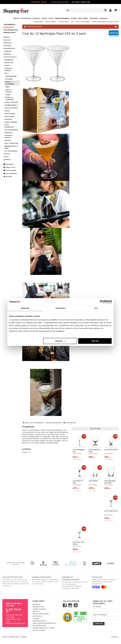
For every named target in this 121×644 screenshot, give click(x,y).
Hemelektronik (10, 49)
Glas (72, 22)
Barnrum (7, 40)
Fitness (51, 19)
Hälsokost (36, 19)
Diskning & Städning (8, 69)
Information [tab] (60, 308)
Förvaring (8, 46)
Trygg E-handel (39, 630)
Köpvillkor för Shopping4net (44, 623)
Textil (6, 157)
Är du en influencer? (41, 614)
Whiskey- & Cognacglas (9, 99)
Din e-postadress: (100, 615)
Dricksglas (9, 79)
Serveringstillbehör (11, 130)
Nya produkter (11, 30)
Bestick (7, 66)
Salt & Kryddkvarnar (9, 126)
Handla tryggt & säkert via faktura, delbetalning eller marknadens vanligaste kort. (105, 582)
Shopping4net (39, 22)
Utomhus (8, 160)
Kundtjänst (9, 164)
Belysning (8, 43)
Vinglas (8, 95)
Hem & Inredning (62, 19)
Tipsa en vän (70, 423)
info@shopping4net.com (16, 624)
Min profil (37, 605)
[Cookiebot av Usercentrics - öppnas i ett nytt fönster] (102, 302)
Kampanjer (104, 19)
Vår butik (8, 177)
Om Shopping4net (40, 626)
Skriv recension (54, 423)
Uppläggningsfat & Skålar (11, 147)
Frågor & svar (9, 167)
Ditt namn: (97, 607)
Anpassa (60, 341)
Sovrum (7, 154)
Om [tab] (96, 308)
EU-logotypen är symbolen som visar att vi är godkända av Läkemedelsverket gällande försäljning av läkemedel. (75, 583)
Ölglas (7, 87)
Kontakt (36, 612)
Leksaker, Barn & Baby (79, 19)
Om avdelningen (10, 174)
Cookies (36, 619)
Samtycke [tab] (25, 308)
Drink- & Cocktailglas (83, 22)
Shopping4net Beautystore (43, 628)
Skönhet (17, 19)
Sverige (115, 637)
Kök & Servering (64, 22)
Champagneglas (11, 76)
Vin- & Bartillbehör (11, 151)
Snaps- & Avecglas (9, 91)
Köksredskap (9, 117)
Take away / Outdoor (9, 137)
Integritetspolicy (40, 621)
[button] (116, 10)
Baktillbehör (9, 60)
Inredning (8, 54)
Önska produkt (10, 170)
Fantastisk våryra (39, 2)
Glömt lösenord (39, 609)
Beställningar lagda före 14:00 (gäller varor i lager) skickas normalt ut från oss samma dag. (46, 580)
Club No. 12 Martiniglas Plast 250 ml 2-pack (105, 22)
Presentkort (10, 33)
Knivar (7, 111)
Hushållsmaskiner (11, 105)
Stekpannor (9, 133)
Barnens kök (9, 63)
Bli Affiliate (37, 616)
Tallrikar (8, 141)
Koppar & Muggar (11, 122)
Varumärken (94, 19)
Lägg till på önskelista (34, 423)
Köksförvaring (10, 114)
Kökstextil (8, 119)
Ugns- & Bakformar (11, 143)
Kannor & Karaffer (11, 108)
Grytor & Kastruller (11, 102)
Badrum (7, 37)
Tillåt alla (95, 341)
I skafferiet (8, 51)
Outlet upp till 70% (60, 2)
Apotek (44, 19)
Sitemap (24, 637)
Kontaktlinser (26, 19)
